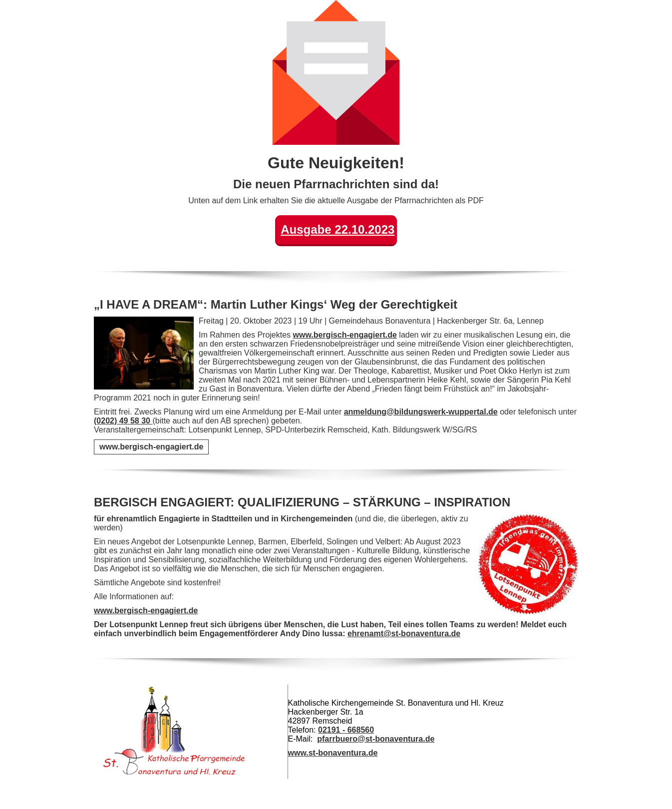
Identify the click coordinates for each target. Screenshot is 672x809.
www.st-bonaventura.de (333, 753)
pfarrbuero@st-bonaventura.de (376, 739)
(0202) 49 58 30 (123, 421)
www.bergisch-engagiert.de (345, 335)
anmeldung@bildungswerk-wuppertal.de (421, 412)
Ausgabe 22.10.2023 (337, 229)
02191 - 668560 (346, 730)
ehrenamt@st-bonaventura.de (404, 633)
